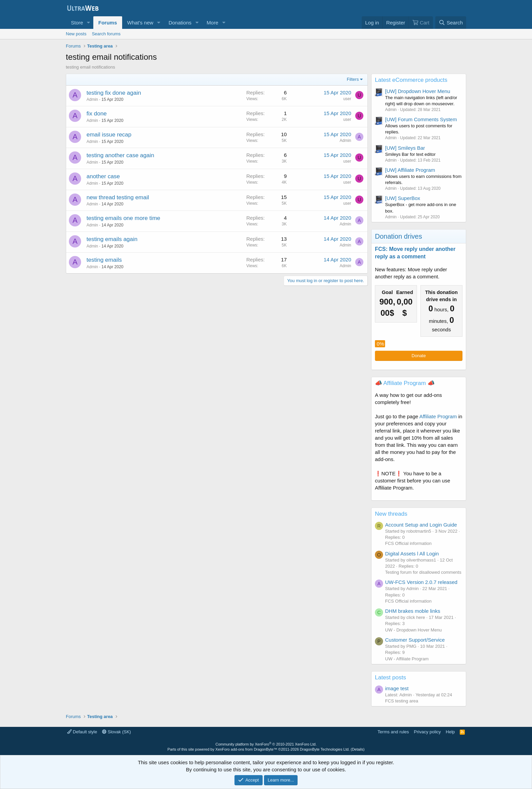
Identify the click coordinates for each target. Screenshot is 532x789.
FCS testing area (402, 701)
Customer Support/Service (415, 640)
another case (103, 176)
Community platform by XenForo (266, 744)
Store (77, 23)
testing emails (104, 260)
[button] (89, 23)
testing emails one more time (123, 218)
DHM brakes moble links (413, 611)
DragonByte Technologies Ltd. (325, 749)
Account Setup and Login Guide (421, 525)
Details (358, 749)
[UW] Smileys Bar (405, 148)
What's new (140, 23)
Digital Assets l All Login (412, 554)
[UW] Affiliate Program (410, 170)
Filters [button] (353, 79)
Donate (419, 356)
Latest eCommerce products (411, 80)
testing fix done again (114, 93)
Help (450, 732)
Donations (180, 23)
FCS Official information (408, 543)
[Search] (451, 23)
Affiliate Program (438, 416)
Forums (108, 23)
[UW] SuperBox (403, 198)
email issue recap (109, 135)
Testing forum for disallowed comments (423, 572)
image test (397, 688)
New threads (391, 514)
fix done (97, 114)
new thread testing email (118, 197)
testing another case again (120, 155)
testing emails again (112, 239)
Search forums (106, 34)
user (347, 99)
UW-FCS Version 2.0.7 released (421, 582)
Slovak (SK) (117, 732)
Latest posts (391, 677)
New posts (76, 34)
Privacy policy (427, 732)
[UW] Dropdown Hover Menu (418, 91)
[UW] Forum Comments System (421, 119)
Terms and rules (393, 732)
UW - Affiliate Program (407, 659)
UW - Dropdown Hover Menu (413, 630)
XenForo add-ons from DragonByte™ (246, 749)
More (212, 23)
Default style (82, 732)
